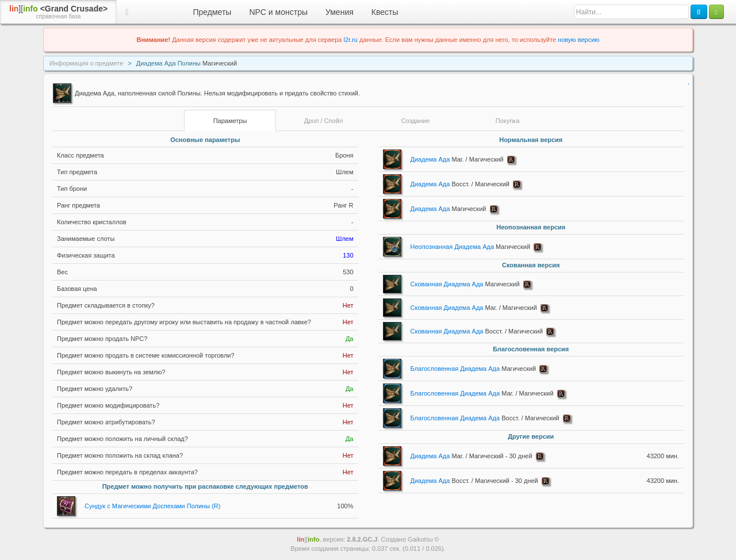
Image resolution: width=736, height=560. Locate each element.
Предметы (212, 12)
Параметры (230, 121)
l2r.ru (351, 40)
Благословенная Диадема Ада (474, 369)
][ (58, 12)
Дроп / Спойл (323, 121)
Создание (416, 121)
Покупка (508, 121)
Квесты (385, 12)
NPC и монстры (278, 12)
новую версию (578, 40)
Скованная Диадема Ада (465, 284)
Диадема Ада (457, 159)
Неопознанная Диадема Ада (471, 247)
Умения (340, 12)
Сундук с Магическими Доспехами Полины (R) (152, 506)
